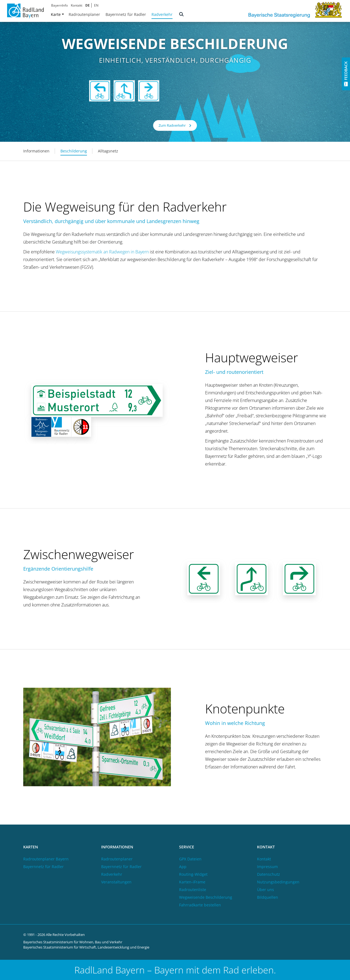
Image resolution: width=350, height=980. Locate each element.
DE (87, 5)
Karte (57, 14)
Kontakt (77, 5)
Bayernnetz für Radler (126, 14)
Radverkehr (162, 14)
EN (96, 5)
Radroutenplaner (84, 14)
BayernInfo (59, 5)
